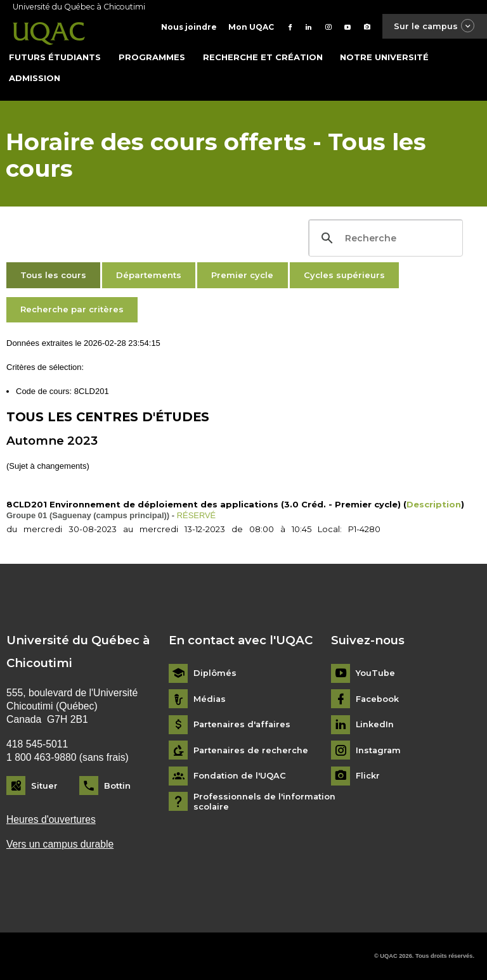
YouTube (375, 673)
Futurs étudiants (55, 56)
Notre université (384, 56)
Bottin (117, 785)
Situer (44, 785)
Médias (210, 698)
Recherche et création (263, 56)
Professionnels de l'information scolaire (265, 801)
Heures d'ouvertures (51, 819)
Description (434, 504)
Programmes (152, 56)
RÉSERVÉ (197, 515)
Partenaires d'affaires (243, 724)
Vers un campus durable (60, 844)
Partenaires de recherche (251, 750)
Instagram (379, 750)
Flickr (368, 776)
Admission (35, 77)
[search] (384, 238)
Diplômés (215, 673)
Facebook (378, 698)
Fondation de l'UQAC (240, 776)
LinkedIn (375, 724)
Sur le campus (434, 26)
